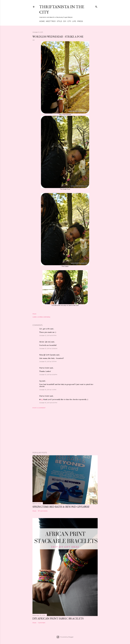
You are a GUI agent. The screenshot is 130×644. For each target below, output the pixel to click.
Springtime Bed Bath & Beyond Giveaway (61, 507)
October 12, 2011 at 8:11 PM (48, 335)
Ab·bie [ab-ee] (45, 342)
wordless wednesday (44, 317)
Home (42, 21)
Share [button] (34, 314)
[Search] (96, 6)
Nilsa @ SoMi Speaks (47, 355)
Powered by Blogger (65, 637)
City (69, 21)
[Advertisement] (65, 430)
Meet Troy (51, 21)
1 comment (42, 623)
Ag (40, 381)
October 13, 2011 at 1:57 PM (48, 361)
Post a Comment (39, 408)
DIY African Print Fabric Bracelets (58, 618)
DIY (65, 21)
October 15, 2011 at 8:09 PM (48, 403)
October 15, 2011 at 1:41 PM (48, 390)
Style (59, 21)
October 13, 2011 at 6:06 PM (48, 375)
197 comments (43, 511)
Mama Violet (44, 368)
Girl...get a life (44, 329)
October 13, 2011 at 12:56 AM (48, 348)
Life (74, 21)
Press (80, 21)
